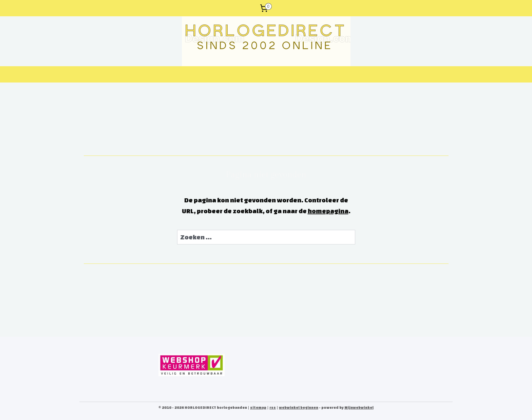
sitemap (258, 407)
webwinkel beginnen (299, 407)
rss (273, 407)
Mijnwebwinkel (359, 407)
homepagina (328, 211)
